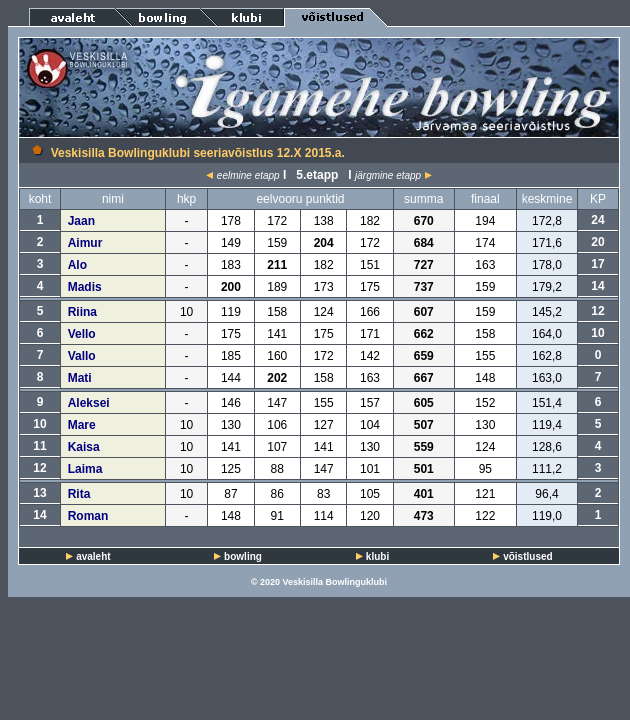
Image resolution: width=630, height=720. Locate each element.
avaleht (93, 556)
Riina (82, 312)
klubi (377, 556)
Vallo (82, 356)
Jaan (81, 221)
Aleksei (89, 403)
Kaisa (84, 447)
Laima (85, 469)
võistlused (527, 556)
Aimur (85, 243)
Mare (82, 425)
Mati (80, 378)
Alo (77, 265)
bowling (243, 556)
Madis (85, 287)
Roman (88, 516)
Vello (82, 334)
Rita (79, 494)
